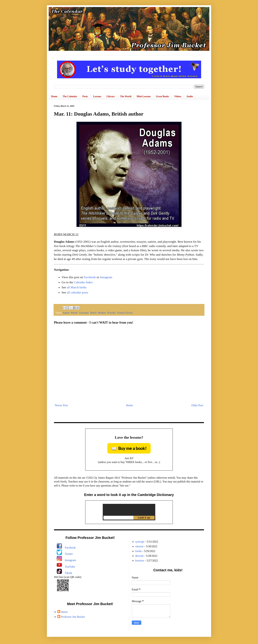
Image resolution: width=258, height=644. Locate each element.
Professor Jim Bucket (73, 617)
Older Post (197, 405)
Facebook (90, 277)
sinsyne (140, 546)
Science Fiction (125, 313)
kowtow (140, 561)
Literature (84, 313)
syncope (140, 542)
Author (66, 313)
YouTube (70, 567)
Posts (85, 96)
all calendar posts (78, 292)
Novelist (111, 313)
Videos (178, 96)
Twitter (69, 554)
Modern (102, 313)
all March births (77, 287)
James (64, 612)
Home (54, 96)
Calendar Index (83, 282)
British (74, 313)
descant (140, 556)
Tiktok (68, 573)
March (93, 313)
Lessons (97, 96)
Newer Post (61, 405)
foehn (138, 551)
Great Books (163, 96)
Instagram (106, 277)
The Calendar (70, 96)
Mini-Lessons (144, 96)
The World (126, 96)
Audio (190, 96)
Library (111, 96)
